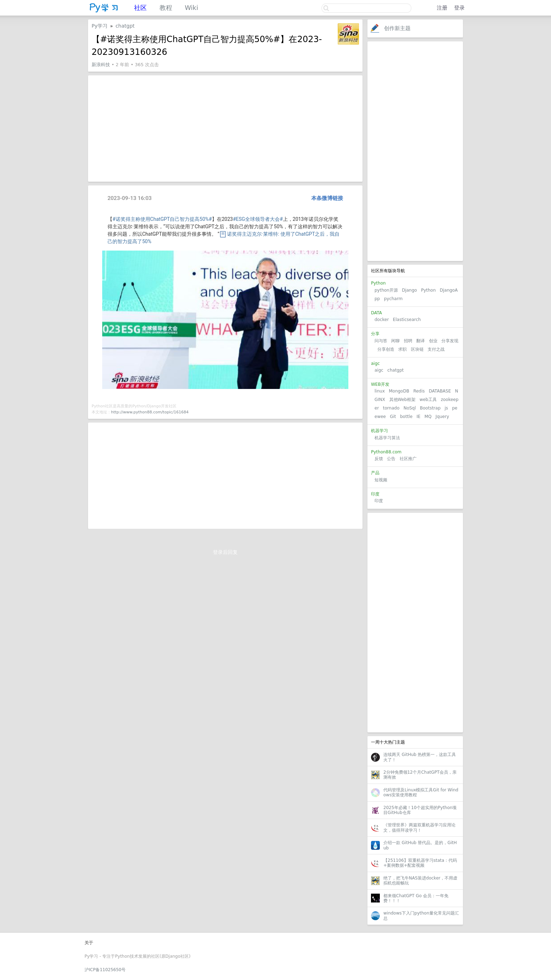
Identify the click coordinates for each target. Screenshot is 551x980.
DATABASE (440, 391)
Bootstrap (430, 408)
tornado (391, 408)
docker (382, 320)
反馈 (379, 459)
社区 (140, 8)
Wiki (191, 8)
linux (380, 391)
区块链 (417, 349)
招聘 (408, 341)
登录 (459, 8)
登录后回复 (225, 552)
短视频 (381, 480)
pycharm (393, 299)
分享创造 (386, 349)
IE (419, 417)
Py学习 (100, 26)
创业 (433, 341)
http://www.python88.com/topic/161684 (150, 412)
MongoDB (400, 391)
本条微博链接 (327, 198)
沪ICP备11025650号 (105, 970)
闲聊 (395, 341)
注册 (442, 8)
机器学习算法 (387, 438)
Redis (419, 391)
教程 (166, 8)
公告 (391, 459)
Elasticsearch (407, 320)
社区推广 (408, 459)
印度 (379, 501)
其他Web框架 (402, 400)
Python (428, 290)
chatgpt (395, 370)
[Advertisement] (415, 151)
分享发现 (450, 341)
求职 (402, 349)
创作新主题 (397, 28)
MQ (428, 417)
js (446, 408)
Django (409, 290)
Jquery (442, 417)
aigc (379, 370)
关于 (89, 943)
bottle (406, 417)
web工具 (428, 400)
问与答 (381, 341)
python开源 (386, 290)
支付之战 (436, 349)
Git (393, 417)
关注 (329, 28)
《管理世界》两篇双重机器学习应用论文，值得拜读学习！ (419, 827)
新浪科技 (101, 65)
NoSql (410, 408)
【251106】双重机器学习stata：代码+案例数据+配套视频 (420, 863)
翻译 (420, 341)
